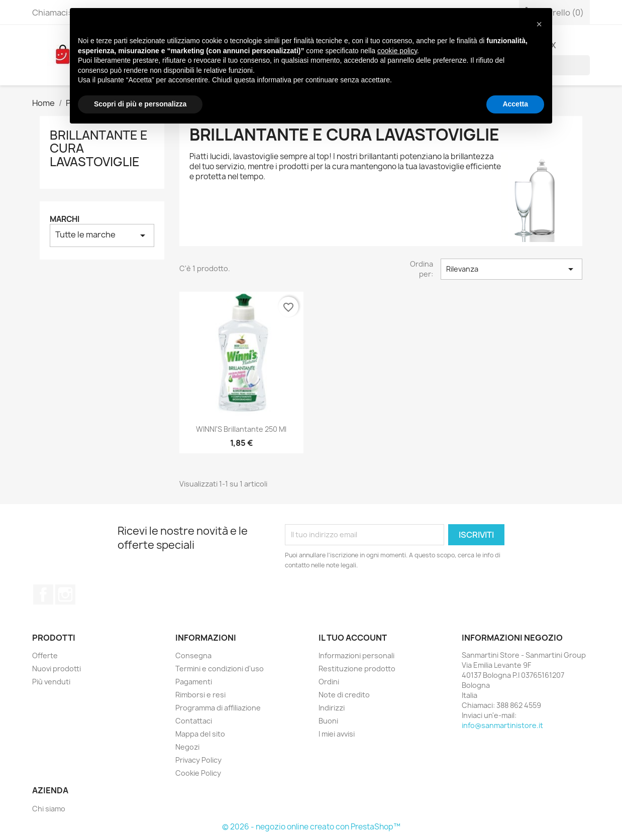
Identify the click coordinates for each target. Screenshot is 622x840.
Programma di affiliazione (218, 708)
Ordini (329, 682)
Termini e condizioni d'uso (220, 669)
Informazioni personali (356, 655)
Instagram (65, 594)
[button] (539, 24)
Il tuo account (353, 638)
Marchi (65, 219)
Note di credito (344, 695)
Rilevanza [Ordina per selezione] (511, 269)
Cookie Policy (198, 773)
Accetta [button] (515, 104)
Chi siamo (49, 809)
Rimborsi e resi (200, 695)
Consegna (193, 655)
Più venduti (51, 682)
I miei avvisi (337, 734)
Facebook (43, 594)
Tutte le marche (102, 235)
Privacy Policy (198, 760)
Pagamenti (194, 682)
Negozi (187, 747)
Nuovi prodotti (57, 669)
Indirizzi (332, 708)
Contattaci (194, 721)
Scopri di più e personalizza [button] (140, 104)
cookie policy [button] (397, 51)
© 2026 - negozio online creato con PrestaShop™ (311, 827)
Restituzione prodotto (357, 669)
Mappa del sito (200, 734)
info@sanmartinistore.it (502, 725)
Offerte (45, 655)
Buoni (328, 721)
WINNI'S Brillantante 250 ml (241, 429)
